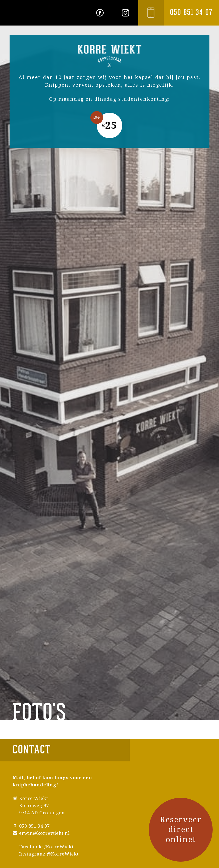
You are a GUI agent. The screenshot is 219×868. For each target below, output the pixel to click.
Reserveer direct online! (181, 830)
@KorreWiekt (63, 854)
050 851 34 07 (191, 13)
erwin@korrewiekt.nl (44, 833)
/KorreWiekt (59, 847)
